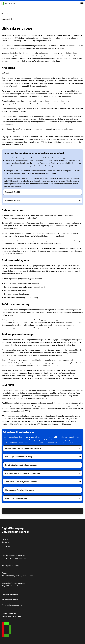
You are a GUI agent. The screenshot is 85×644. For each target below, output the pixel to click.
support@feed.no (18, 558)
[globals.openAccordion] (42, 193)
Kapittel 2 (7, 19)
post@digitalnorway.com (13, 583)
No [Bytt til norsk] (3, 546)
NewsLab (12, 614)
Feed (19, 616)
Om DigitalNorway (10, 565)
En (9, 546)
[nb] (6, 546)
